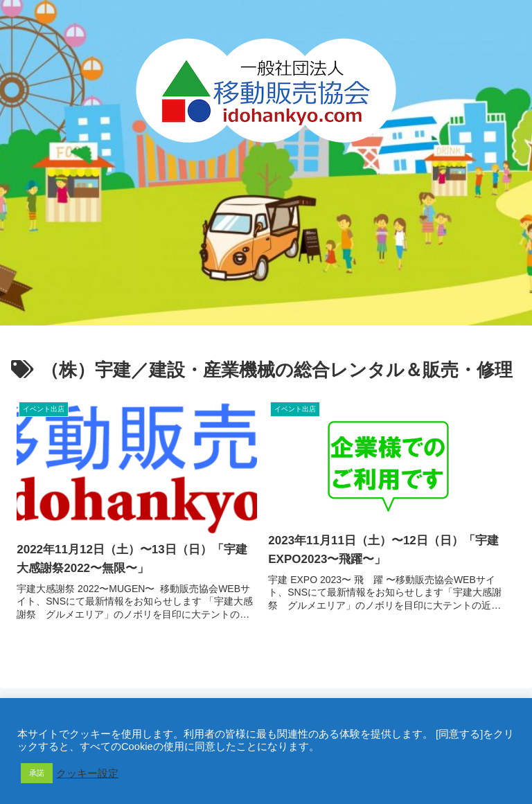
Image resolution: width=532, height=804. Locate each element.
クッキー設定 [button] (87, 774)
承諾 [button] (37, 773)
